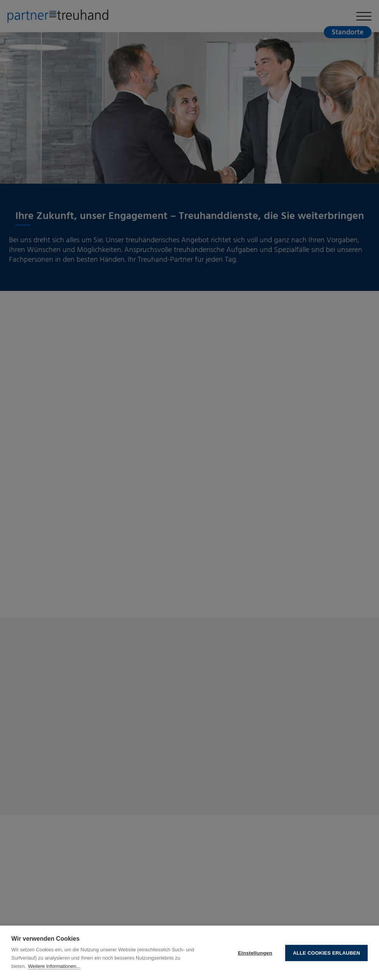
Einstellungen (255, 953)
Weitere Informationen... (54, 966)
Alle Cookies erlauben (326, 953)
